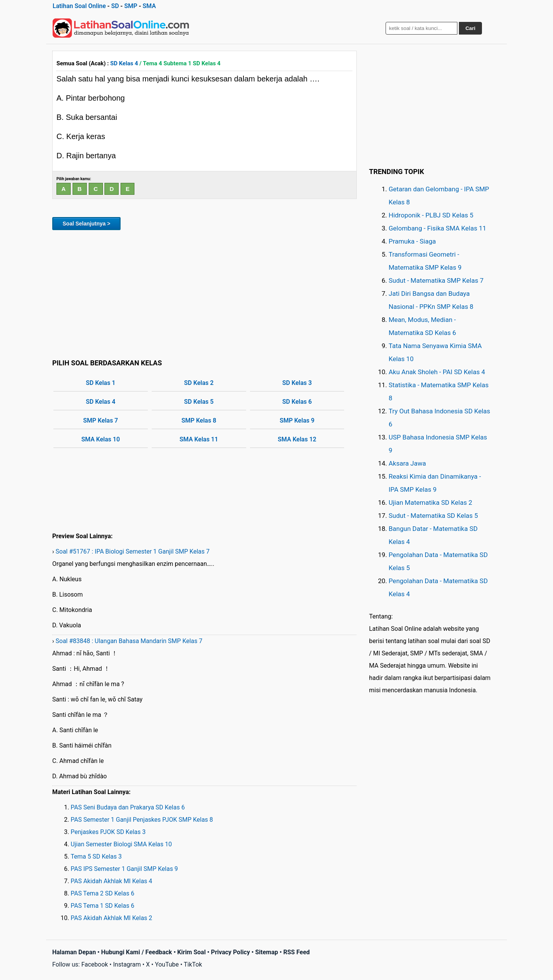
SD (115, 6)
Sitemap (267, 952)
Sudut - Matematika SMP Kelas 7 (436, 280)
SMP (131, 6)
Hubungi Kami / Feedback (137, 952)
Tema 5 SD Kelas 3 (96, 856)
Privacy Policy (230, 952)
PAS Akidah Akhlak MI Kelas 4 (111, 881)
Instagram (127, 964)
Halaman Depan (74, 952)
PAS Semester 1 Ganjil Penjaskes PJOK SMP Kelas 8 (142, 820)
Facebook (95, 964)
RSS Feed (297, 952)
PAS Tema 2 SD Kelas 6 (103, 893)
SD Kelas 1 (101, 383)
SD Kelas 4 (124, 63)
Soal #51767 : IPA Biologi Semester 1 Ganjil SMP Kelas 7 (133, 551)
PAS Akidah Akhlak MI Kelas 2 (111, 918)
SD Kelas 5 (199, 402)
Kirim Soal (192, 952)
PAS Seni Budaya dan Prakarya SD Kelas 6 (128, 807)
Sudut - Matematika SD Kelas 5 (433, 516)
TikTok (193, 964)
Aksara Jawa (407, 463)
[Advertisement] (204, 293)
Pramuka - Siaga (412, 241)
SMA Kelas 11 (199, 439)
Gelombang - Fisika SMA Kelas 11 (437, 228)
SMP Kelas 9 (297, 420)
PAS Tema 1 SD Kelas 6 (103, 906)
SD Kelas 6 (297, 402)
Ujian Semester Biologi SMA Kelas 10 (121, 844)
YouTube (167, 964)
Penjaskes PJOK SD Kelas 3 (108, 832)
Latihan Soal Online (79, 6)
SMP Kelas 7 (101, 420)
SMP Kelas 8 (199, 420)
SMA (149, 6)
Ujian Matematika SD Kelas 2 (430, 502)
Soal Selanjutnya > (86, 224)
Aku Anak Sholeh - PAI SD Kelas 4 (437, 372)
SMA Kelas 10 (101, 439)
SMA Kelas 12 (297, 439)
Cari (470, 28)
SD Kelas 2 (199, 383)
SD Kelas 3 (297, 383)
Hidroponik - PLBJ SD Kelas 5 (431, 215)
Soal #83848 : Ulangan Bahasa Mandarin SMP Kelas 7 (129, 641)
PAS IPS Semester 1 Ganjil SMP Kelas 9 (124, 869)
